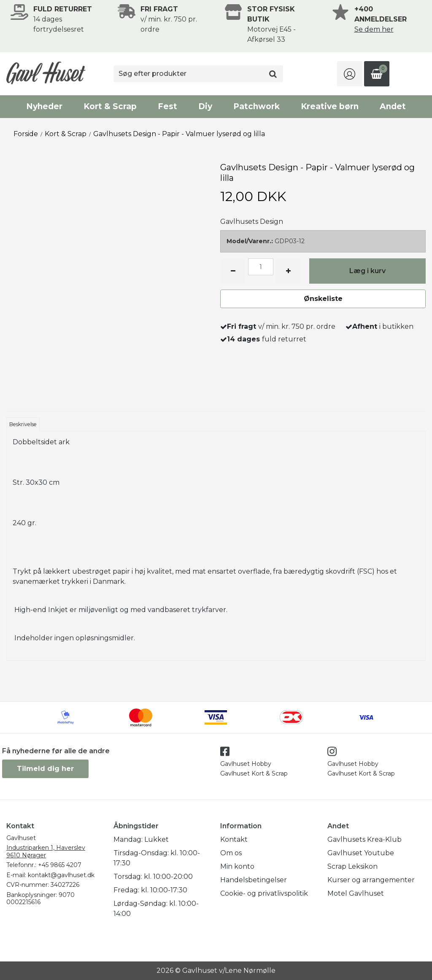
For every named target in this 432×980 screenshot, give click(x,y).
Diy (205, 106)
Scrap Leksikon (352, 866)
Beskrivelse (23, 424)
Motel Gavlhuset (356, 893)
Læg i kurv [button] (367, 271)
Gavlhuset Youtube (361, 853)
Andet (393, 106)
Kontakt (234, 839)
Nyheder (44, 106)
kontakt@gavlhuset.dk (61, 875)
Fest (167, 106)
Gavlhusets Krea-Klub (364, 839)
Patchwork (256, 106)
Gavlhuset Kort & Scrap (254, 773)
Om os (231, 853)
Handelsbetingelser (254, 880)
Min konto (237, 866)
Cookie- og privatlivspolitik (264, 893)
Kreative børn (330, 106)
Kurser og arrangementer (371, 880)
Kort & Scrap (110, 106)
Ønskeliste (323, 299)
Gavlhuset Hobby (246, 764)
